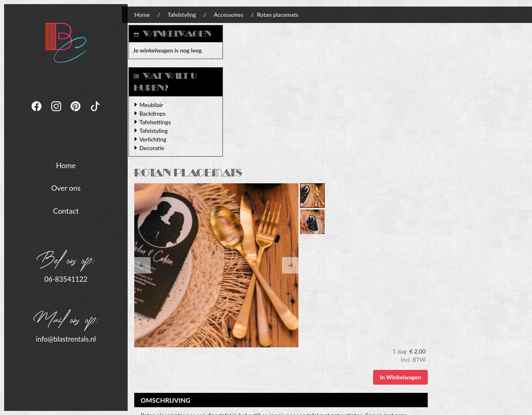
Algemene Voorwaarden (368, 325)
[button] (246, 125)
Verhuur (248, 325)
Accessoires (232, 15)
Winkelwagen (180, 34)
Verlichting (156, 139)
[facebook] (37, 113)
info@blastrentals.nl (66, 339)
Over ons (66, 188)
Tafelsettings (158, 122)
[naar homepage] (66, 42)
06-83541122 (66, 279)
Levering (249, 333)
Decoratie (155, 148)
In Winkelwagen (499, 73)
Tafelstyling (185, 15)
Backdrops (156, 113)
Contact (66, 210)
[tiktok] (95, 113)
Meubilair (155, 105)
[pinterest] (76, 113)
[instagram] (57, 113)
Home (66, 165)
